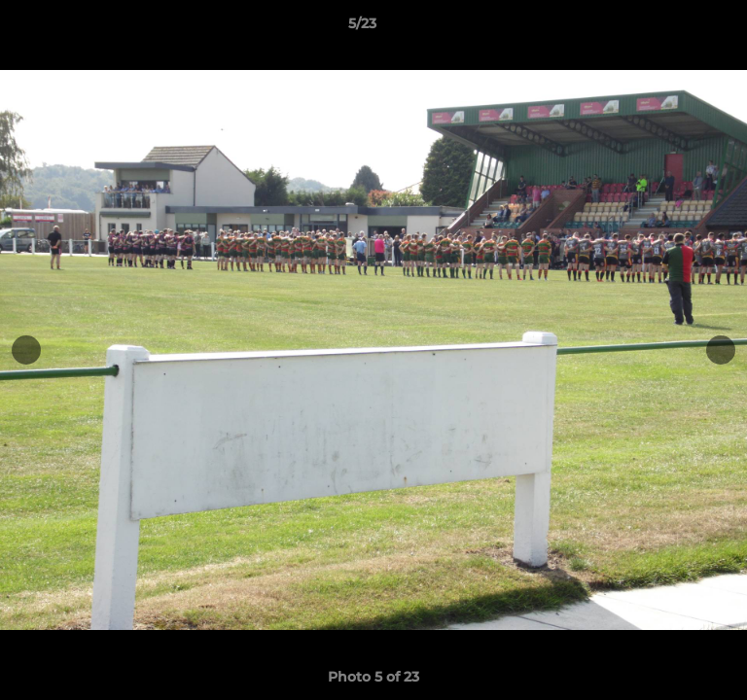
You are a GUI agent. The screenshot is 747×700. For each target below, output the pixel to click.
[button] (677, 28)
